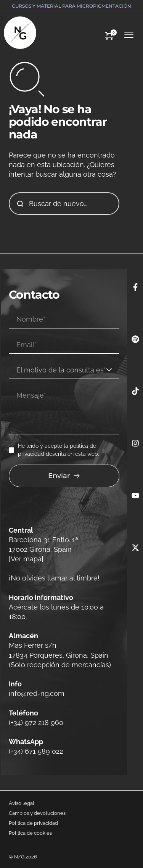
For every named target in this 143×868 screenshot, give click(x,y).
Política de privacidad (33, 823)
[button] (129, 35)
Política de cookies (30, 833)
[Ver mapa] (26, 559)
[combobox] (64, 370)
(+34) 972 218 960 (36, 723)
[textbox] (61, 370)
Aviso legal (22, 803)
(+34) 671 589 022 (36, 751)
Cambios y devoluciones (37, 813)
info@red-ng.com (38, 693)
